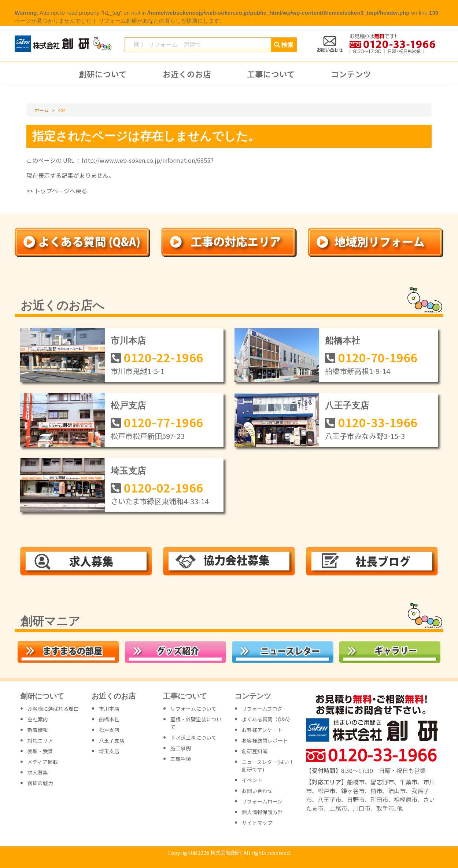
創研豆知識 (255, 751)
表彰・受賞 (40, 751)
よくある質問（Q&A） (267, 719)
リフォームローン (262, 801)
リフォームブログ (262, 708)
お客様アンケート (262, 730)
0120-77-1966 (163, 422)
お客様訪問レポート (265, 740)
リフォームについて (193, 708)
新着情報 (38, 730)
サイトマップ (257, 823)
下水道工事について (193, 737)
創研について (103, 74)
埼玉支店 (128, 471)
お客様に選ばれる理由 (53, 708)
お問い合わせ (257, 791)
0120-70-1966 (378, 357)
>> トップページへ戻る (57, 191)
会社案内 (38, 719)
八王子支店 (347, 405)
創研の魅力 (40, 783)
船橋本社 (343, 340)
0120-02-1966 (163, 487)
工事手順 (181, 759)
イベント (252, 780)
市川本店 (128, 340)
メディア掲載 (43, 762)
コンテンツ (351, 74)
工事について (271, 74)
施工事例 (181, 748)
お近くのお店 (187, 74)
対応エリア (40, 740)
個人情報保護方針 (262, 812)
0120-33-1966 (378, 422)
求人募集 (38, 772)
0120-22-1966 (163, 357)
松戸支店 (128, 405)
